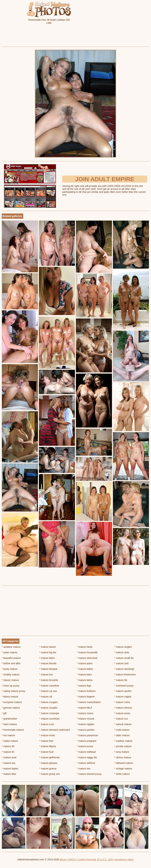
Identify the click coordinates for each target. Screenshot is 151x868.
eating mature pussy (13, 691)
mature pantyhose (87, 735)
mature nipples (86, 724)
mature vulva (122, 702)
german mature (11, 708)
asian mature (10, 652)
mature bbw (9, 774)
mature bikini (47, 658)
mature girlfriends (50, 757)
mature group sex (50, 774)
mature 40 (8, 752)
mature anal (9, 757)
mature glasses (48, 763)
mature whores (123, 708)
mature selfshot (86, 763)
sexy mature (122, 752)
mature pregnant (87, 741)
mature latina (85, 680)
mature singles (123, 647)
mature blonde (48, 663)
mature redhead (86, 752)
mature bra (46, 675)
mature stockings (124, 669)
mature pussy (85, 746)
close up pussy (11, 686)
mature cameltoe (49, 686)
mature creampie (49, 713)
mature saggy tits (87, 757)
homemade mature (13, 730)
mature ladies (85, 669)
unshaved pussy (124, 686)
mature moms (85, 713)
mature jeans (85, 663)
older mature (122, 735)
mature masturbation (89, 702)
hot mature (8, 735)
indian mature (10, 741)
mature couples (48, 708)
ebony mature (10, 697)
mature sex (84, 769)
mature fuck (46, 752)
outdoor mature (123, 741)
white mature (122, 774)
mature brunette (49, 680)
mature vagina (123, 697)
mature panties (86, 730)
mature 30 (8, 746)
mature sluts (122, 652)
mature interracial (87, 658)
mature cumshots (49, 719)
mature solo (122, 663)
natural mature (123, 724)
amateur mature (11, 647)
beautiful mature (11, 658)
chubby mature (11, 675)
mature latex (84, 675)
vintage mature (123, 769)
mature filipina (48, 746)
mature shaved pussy (89, 774)
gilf (4, 713)
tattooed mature (124, 763)
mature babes (10, 769)
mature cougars (49, 702)
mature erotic (47, 735)
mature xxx (121, 719)
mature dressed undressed (55, 730)
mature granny (48, 769)
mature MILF (85, 708)
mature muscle (86, 719)
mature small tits (124, 658)
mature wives (122, 713)
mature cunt (46, 724)
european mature (12, 702)
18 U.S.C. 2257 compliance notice (115, 859)
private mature (123, 746)
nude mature (122, 730)
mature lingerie (86, 697)
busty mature (10, 669)
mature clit (46, 697)
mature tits (121, 680)
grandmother (9, 719)
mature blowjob (48, 669)
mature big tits (48, 652)
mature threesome (125, 675)
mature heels (85, 647)
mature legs (84, 686)
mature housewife (87, 652)
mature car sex (48, 691)
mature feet (46, 741)
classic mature (10, 680)
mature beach (48, 647)
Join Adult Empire (105, 179)
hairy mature (9, 724)
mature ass (9, 763)
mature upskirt (123, 691)
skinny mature (123, 757)
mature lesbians (86, 691)
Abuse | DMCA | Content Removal (78, 859)
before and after (11, 663)
